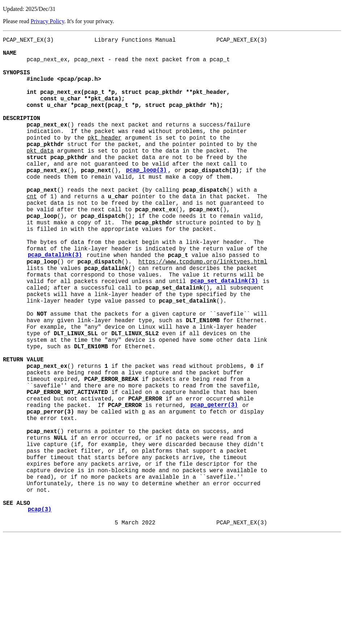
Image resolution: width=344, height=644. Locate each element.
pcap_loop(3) (146, 200)
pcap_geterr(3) (214, 487)
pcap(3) (40, 615)
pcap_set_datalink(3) (224, 336)
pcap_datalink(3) (55, 304)
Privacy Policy (47, 21)
